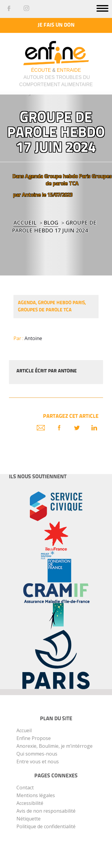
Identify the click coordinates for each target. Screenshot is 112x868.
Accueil (25, 223)
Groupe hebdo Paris (67, 176)
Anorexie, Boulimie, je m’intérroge (55, 746)
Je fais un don (56, 25)
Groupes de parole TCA (45, 310)
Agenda (34, 176)
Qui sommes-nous (37, 754)
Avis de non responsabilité (46, 811)
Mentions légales (36, 795)
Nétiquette (29, 819)
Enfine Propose (34, 738)
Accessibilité (30, 803)
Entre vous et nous (38, 762)
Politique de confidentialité (46, 826)
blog (51, 223)
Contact (25, 788)
